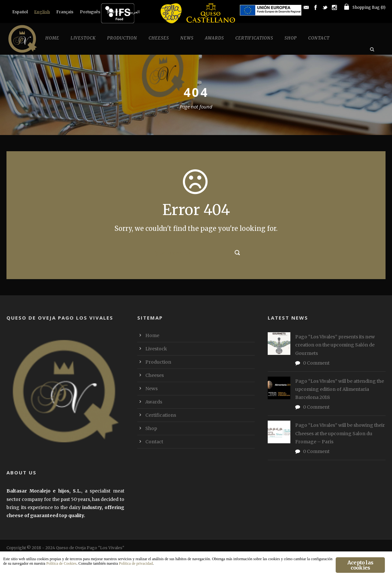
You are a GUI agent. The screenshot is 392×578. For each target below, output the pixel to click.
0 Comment (316, 363)
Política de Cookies (61, 563)
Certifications (254, 38)
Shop (291, 38)
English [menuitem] (42, 12)
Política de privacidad (136, 563)
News (187, 38)
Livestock (83, 38)
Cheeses (159, 38)
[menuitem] (20, 12)
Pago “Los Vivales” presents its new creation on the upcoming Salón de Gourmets (335, 345)
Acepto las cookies (360, 565)
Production (122, 38)
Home (52, 38)
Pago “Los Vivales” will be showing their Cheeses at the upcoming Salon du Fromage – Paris (340, 433)
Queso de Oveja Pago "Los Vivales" (90, 548)
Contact (319, 38)
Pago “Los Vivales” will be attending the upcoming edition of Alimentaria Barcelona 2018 (340, 389)
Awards (214, 38)
